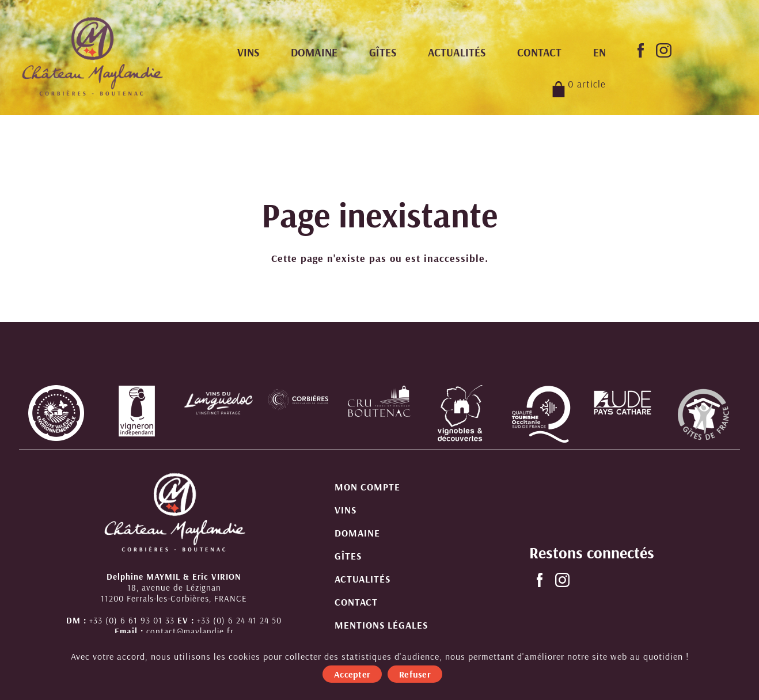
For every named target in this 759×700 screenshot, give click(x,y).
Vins (248, 52)
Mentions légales (381, 625)
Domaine (314, 52)
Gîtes (383, 52)
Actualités (457, 52)
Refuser (415, 674)
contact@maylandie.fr (190, 631)
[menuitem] (599, 53)
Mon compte (367, 487)
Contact (539, 52)
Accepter (352, 674)
